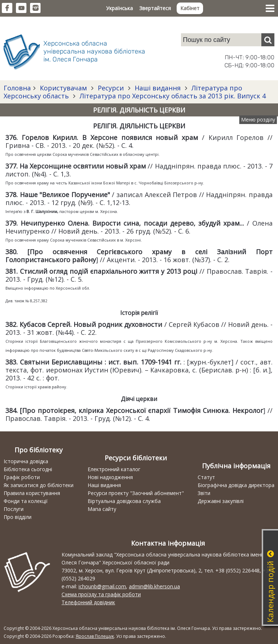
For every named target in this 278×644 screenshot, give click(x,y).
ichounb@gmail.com (102, 586)
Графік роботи (22, 477)
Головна (17, 88)
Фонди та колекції (26, 501)
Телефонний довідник (88, 602)
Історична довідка (26, 461)
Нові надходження (110, 477)
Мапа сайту (102, 509)
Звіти (204, 493)
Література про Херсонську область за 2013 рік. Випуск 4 (172, 96)
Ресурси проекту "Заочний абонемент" (136, 493)
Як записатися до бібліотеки (39, 485)
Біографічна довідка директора (236, 485)
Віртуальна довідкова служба (124, 501)
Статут (206, 477)
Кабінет (190, 8)
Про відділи (18, 517)
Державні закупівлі (221, 501)
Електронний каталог (114, 469)
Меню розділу (258, 120)
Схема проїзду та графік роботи (101, 594)
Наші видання (158, 88)
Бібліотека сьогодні (28, 469)
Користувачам (63, 88)
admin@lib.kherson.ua (154, 586)
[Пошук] (268, 40)
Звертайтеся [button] (155, 8)
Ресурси (111, 88)
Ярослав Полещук (95, 636)
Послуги (14, 509)
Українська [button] (119, 8)
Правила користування (32, 493)
